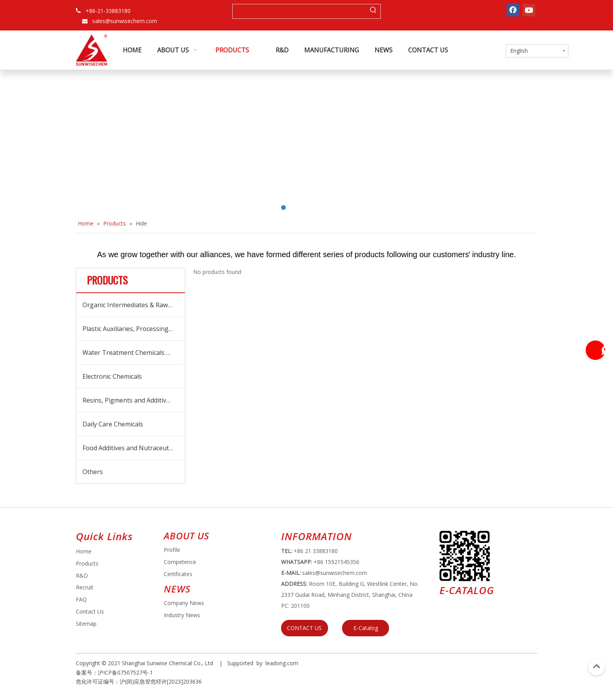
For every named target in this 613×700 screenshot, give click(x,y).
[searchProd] (299, 11)
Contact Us (90, 611)
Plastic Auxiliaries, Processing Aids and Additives (134, 329)
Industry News (182, 615)
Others (93, 472)
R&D (82, 576)
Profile (172, 550)
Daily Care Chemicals (113, 424)
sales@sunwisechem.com (125, 21)
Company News (184, 603)
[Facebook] (513, 10)
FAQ (81, 599)
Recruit (85, 587)
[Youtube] (529, 10)
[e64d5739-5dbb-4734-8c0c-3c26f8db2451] (465, 556)
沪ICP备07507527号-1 (125, 672)
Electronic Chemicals (112, 376)
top (597, 666)
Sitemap (86, 624)
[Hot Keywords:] (373, 11)
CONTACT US (304, 628)
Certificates (178, 574)
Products (87, 563)
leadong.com (282, 663)
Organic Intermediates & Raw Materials (134, 305)
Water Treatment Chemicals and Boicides (134, 353)
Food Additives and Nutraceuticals (132, 448)
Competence (180, 562)
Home (84, 551)
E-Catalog (366, 628)
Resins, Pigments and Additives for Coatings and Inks (134, 400)
